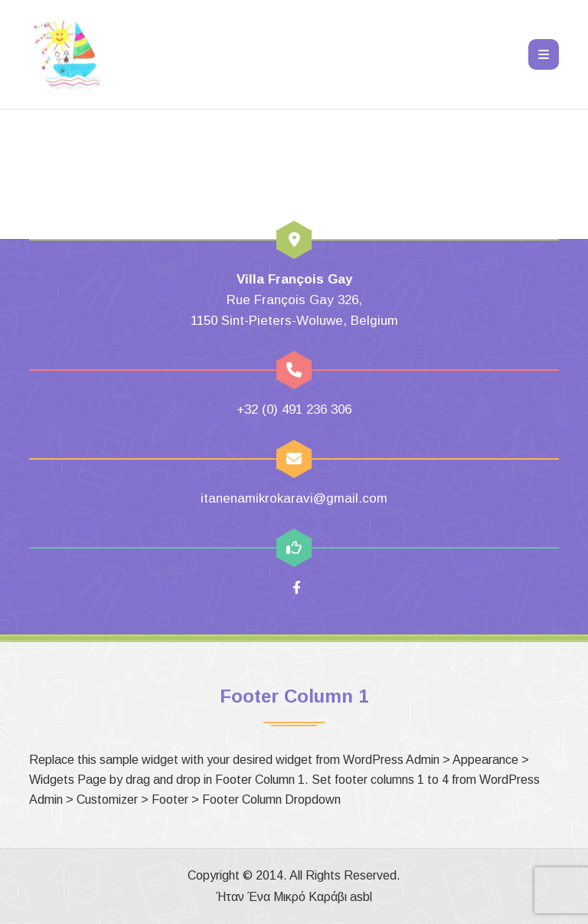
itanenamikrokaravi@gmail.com (294, 498)
